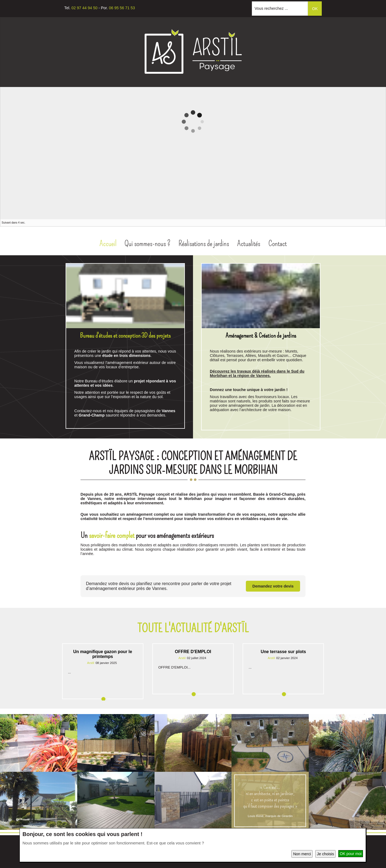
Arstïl (91, 662)
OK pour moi (351, 854)
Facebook (185, 87)
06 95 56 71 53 (122, 8)
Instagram (199, 87)
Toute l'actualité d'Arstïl (193, 627)
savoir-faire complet (112, 535)
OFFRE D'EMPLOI (193, 651)
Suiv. (382, 223)
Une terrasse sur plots (283, 651)
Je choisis (325, 854)
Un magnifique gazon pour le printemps (103, 653)
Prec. (371, 223)
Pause (377, 223)
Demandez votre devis (273, 585)
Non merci (302, 854)
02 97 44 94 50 (84, 8)
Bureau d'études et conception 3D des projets (125, 335)
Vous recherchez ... (271, 8)
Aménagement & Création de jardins (261, 335)
